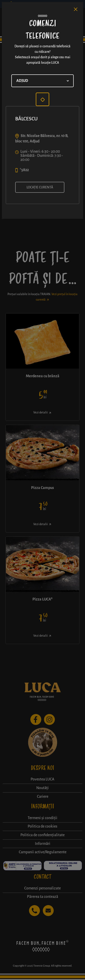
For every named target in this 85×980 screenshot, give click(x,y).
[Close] (76, 9)
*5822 (24, 170)
